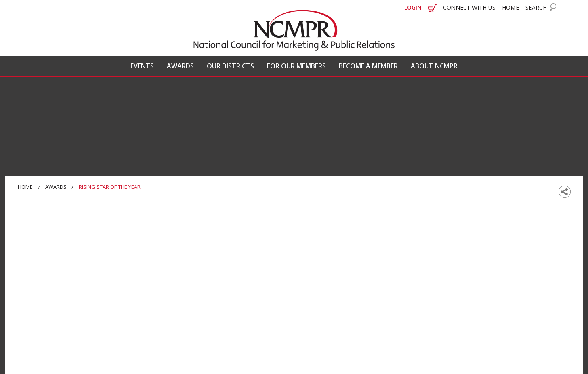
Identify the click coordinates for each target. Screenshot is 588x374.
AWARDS (180, 66)
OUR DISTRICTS (230, 66)
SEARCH (536, 7)
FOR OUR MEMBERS (296, 66)
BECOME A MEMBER (368, 66)
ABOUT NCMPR (434, 66)
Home (25, 187)
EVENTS (142, 66)
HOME (510, 7)
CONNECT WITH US (469, 7)
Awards (56, 187)
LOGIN (413, 7)
